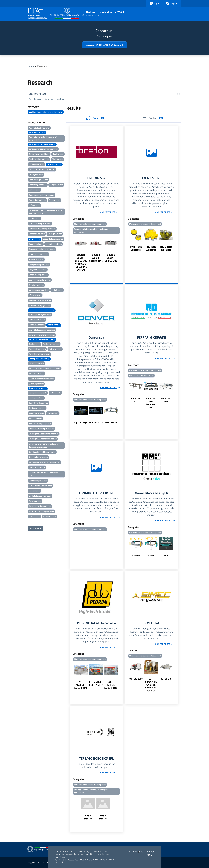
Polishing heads (55, 349)
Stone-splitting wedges (38, 457)
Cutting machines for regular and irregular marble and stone (46, 212)
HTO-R (151, 555)
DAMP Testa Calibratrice (136, 248)
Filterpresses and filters (38, 254)
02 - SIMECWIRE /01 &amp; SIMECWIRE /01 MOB (151, 685)
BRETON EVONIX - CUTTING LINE (96, 258)
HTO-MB (136, 555)
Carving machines (36, 174)
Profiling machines (36, 363)
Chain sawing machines (38, 180)
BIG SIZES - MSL (166, 400)
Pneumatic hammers (37, 349)
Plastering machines (51, 344)
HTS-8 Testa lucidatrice (166, 248)
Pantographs (34, 344)
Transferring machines (38, 480)
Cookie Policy (147, 852)
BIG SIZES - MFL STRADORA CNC (151, 403)
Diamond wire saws (37, 234)
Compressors (34, 190)
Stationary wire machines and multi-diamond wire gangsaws (44, 445)
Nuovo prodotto (88, 817)
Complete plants (56, 185)
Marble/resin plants (37, 320)
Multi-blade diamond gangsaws (42, 335)
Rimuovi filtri (35, 528)
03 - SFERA (166, 679)
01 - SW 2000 (136, 679)
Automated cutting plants (39, 128)
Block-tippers (57, 159)
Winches (34, 516)
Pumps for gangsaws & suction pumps (45, 368)
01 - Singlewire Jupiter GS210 (81, 685)
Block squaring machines (39, 159)
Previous (71, 253)
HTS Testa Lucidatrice (151, 248)
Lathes (57, 290)
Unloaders (34, 491)
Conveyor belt (55, 200)
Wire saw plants (49, 516)
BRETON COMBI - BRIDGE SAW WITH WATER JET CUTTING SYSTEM (81, 262)
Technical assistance (37, 467)
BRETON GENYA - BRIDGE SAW (111, 258)
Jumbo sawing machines (39, 290)
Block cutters (58, 154)
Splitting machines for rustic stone (43, 439)
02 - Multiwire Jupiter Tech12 (96, 683)
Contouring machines (37, 200)
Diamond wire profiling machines (42, 229)
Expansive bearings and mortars (42, 249)
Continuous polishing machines (41, 195)
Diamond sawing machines (40, 223)
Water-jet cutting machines (40, 506)
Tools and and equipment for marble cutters (43, 474)
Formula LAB (111, 422)
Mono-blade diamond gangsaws (42, 330)
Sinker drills (53, 413)
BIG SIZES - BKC (136, 400)
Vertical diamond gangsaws (40, 496)
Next (122, 253)
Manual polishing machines (40, 314)
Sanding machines (36, 398)
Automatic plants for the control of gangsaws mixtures (43, 138)
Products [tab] (153, 118)
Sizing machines (35, 418)
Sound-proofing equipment (40, 423)
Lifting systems (35, 295)
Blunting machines (36, 164)
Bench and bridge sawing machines (43, 149)
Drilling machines (55, 234)
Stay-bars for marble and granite (42, 452)
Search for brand (38, 94)
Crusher (34, 205)
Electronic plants (36, 244)
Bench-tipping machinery (39, 154)
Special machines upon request (41, 429)
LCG (166, 555)
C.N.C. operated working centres (42, 169)
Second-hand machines (38, 403)
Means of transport (37, 325)
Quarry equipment (36, 384)
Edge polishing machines (53, 239)
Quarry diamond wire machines (41, 378)
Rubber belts (55, 393)
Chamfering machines (38, 185)
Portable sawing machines (39, 354)
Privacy (133, 852)
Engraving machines (54, 244)
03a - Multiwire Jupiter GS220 (111, 685)
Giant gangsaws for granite (40, 280)
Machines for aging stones (39, 305)
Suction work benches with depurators (44, 462)
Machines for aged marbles (40, 300)
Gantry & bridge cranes (38, 275)
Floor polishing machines (39, 264)
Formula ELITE (96, 422)
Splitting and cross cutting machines (44, 434)
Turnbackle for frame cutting (40, 486)
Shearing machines (36, 413)
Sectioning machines (37, 408)
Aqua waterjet (81, 422)
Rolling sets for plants (38, 393)
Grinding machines (36, 285)
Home (31, 66)
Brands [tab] (95, 118)
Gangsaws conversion (38, 269)
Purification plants (36, 373)
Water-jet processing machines (41, 511)
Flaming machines (36, 259)
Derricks (34, 218)
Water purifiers (35, 501)
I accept (150, 855)
